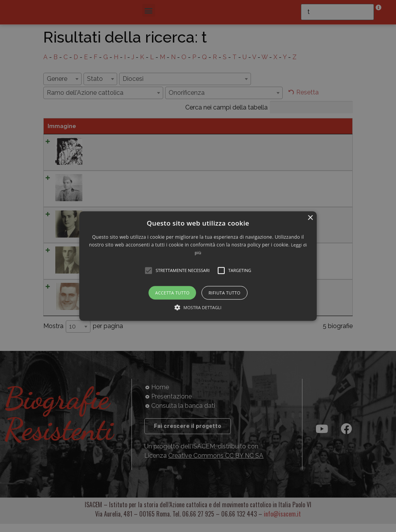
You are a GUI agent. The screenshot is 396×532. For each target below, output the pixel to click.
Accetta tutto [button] (172, 293)
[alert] (198, 266)
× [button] (310, 218)
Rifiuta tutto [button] (224, 293)
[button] (198, 266)
